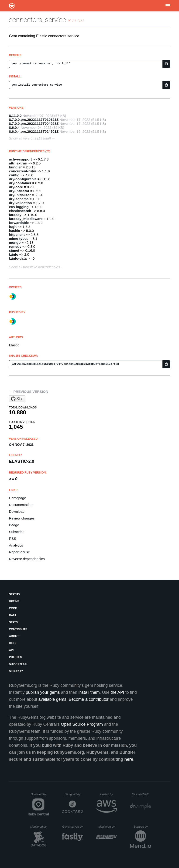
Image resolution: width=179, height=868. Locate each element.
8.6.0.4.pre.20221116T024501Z (34, 131)
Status (14, 594)
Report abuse (19, 552)
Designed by (74, 794)
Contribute (18, 629)
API (11, 650)
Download (17, 511)
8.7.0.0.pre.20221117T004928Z (34, 124)
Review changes (22, 518)
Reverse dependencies (27, 559)
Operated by (40, 796)
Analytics (16, 545)
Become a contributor (89, 699)
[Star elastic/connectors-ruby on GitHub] (17, 399)
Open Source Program (82, 724)
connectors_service (37, 20)
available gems (52, 699)
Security (16, 671)
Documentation (21, 505)
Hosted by (109, 794)
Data (13, 615)
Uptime (14, 601)
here (129, 759)
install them (89, 692)
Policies (15, 657)
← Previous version (28, 392)
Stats (13, 622)
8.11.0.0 (15, 116)
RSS (12, 539)
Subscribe (17, 532)
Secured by (142, 827)
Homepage (17, 498)
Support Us (18, 664)
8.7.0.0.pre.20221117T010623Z (34, 120)
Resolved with (141, 794)
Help (13, 643)
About (14, 636)
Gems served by (73, 827)
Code (13, 608)
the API (117, 692)
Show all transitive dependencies (34, 267)
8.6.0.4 (14, 127)
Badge (14, 525)
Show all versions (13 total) (30, 138)
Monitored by (40, 827)
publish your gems (43, 692)
